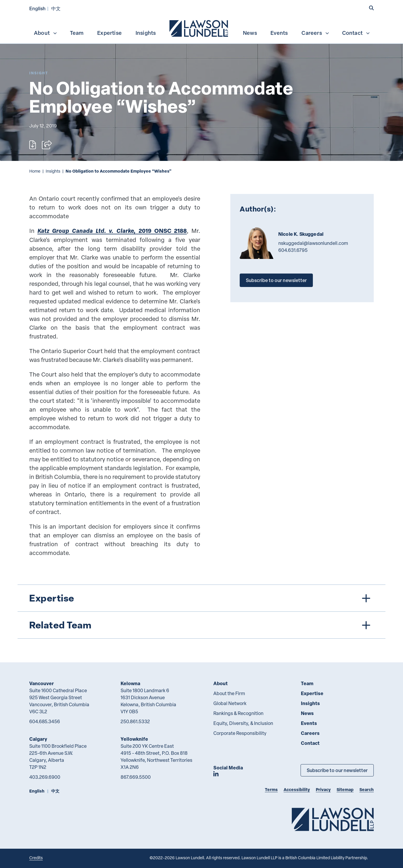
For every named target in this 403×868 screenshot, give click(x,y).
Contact (356, 33)
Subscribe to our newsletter (276, 280)
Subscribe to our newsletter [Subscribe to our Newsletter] (337, 770)
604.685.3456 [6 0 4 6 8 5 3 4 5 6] (45, 721)
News (250, 33)
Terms (271, 789)
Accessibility (297, 789)
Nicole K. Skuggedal (301, 234)
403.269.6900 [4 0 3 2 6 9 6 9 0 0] (45, 777)
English (37, 8)
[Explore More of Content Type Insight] (39, 73)
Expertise (109, 33)
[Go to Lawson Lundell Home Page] (333, 819)
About (46, 33)
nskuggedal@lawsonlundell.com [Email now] (313, 243)
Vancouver (42, 683)
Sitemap (345, 789)
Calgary (38, 739)
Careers (315, 33)
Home (35, 171)
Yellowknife (134, 739)
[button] (371, 8)
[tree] (201, 612)
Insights (146, 33)
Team (77, 33)
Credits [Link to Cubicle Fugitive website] (36, 858)
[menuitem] (199, 28)
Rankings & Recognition (238, 713)
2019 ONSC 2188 (112, 231)
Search (367, 789)
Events (279, 33)
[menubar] (201, 28)
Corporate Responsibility (240, 733)
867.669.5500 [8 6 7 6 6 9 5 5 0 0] (136, 777)
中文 (56, 8)
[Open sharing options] (47, 145)
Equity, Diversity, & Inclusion (243, 723)
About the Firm (229, 693)
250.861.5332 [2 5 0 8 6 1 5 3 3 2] (135, 721)
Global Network (230, 703)
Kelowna (130, 683)
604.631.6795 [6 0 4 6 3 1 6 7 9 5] (293, 250)
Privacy (323, 789)
